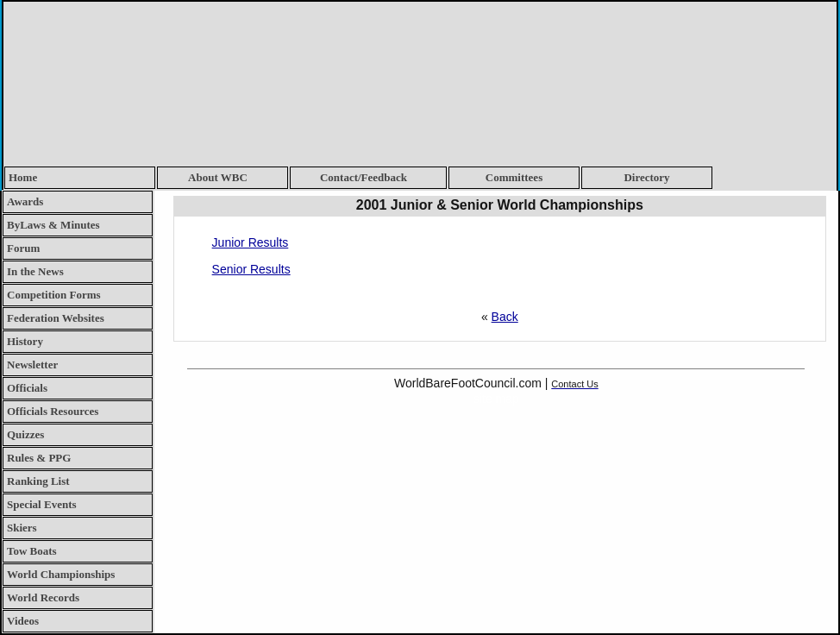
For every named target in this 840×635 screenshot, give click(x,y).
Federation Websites (56, 318)
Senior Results (251, 269)
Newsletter (32, 365)
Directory (646, 177)
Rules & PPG (39, 458)
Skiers (22, 528)
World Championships (61, 574)
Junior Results (251, 242)
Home (23, 177)
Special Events (42, 504)
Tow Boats (32, 551)
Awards (25, 201)
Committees (514, 177)
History (25, 341)
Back (505, 317)
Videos (23, 621)
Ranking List (38, 481)
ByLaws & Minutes (53, 225)
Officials (27, 388)
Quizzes (25, 434)
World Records (43, 597)
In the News (35, 271)
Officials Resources (53, 411)
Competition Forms (54, 295)
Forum (23, 248)
